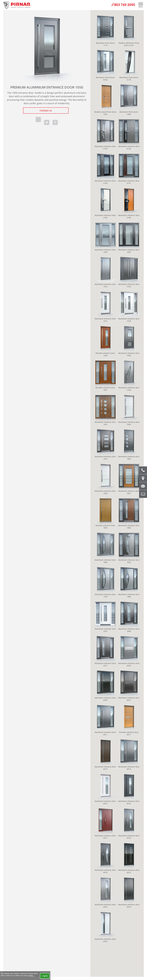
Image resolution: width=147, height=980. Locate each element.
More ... (32, 976)
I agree (45, 976)
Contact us (46, 110)
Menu (141, 6)
